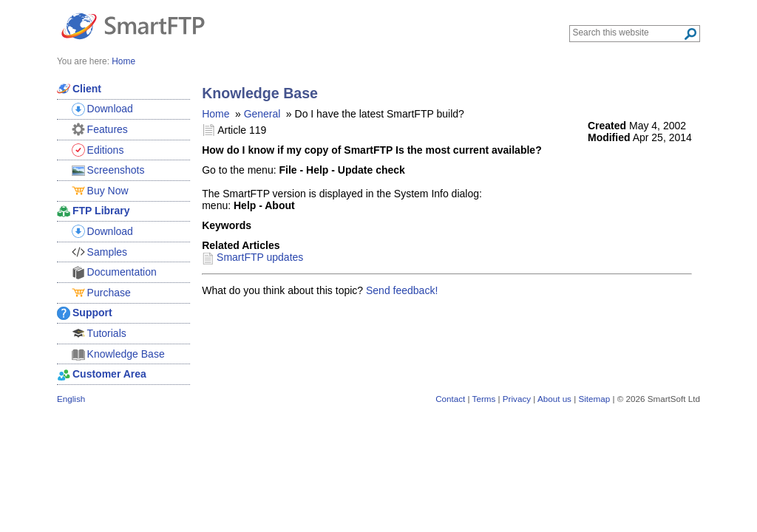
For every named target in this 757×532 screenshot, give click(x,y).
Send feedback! (402, 290)
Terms (484, 399)
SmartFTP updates (260, 257)
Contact (450, 399)
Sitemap (594, 399)
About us (554, 399)
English (71, 399)
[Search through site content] (628, 33)
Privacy (517, 399)
